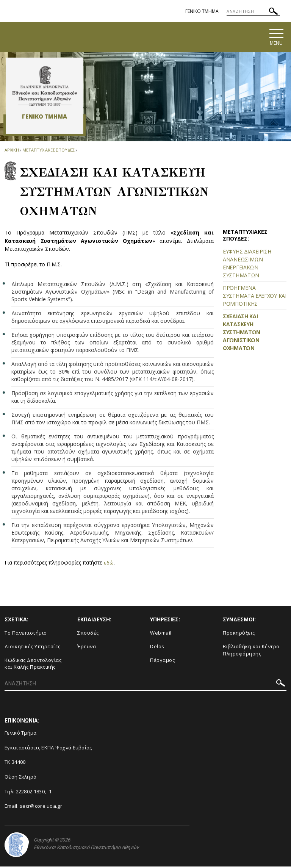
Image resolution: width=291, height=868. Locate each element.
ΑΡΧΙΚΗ (12, 151)
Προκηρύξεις (239, 635)
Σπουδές (88, 635)
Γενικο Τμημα (202, 11)
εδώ (109, 564)
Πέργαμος (162, 662)
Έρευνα (87, 648)
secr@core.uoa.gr (41, 808)
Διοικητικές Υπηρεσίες (33, 648)
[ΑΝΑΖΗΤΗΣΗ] (253, 11)
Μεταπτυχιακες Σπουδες (48, 151)
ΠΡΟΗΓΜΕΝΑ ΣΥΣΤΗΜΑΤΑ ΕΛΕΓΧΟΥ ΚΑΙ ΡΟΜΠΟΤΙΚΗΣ (255, 298)
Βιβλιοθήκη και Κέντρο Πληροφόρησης (251, 651)
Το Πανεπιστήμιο (26, 635)
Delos (157, 648)
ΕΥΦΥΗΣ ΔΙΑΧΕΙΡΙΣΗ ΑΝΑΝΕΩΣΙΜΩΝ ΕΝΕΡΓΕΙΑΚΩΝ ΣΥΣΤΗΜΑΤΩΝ (247, 265)
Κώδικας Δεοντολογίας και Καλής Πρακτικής (33, 665)
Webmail (161, 635)
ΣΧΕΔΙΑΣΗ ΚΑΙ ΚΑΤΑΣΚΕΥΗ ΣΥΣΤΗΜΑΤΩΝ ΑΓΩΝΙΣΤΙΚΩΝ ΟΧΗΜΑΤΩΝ (242, 334)
